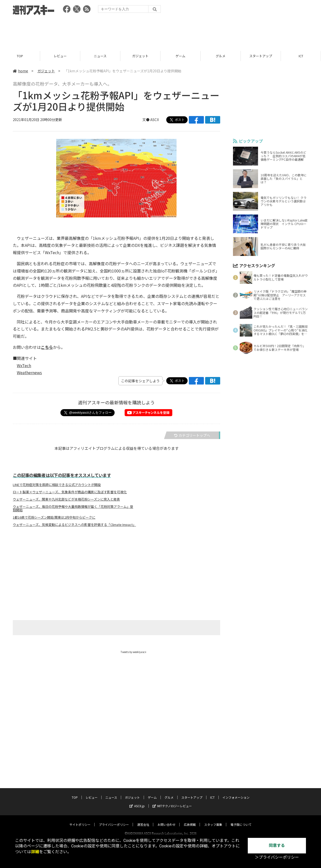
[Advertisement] (160, 31)
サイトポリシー (80, 820)
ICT (301, 56)
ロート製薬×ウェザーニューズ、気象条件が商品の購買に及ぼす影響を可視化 (70, 492)
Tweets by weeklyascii (133, 652)
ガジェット (140, 56)
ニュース (100, 56)
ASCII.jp (137, 801)
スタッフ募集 (213, 820)
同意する (277, 846)
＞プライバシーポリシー (277, 857)
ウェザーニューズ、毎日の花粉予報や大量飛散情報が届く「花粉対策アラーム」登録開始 (73, 508)
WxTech (24, 365)
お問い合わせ (167, 820)
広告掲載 (190, 820)
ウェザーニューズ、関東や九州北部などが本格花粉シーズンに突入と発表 (66, 499)
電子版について (241, 820)
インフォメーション (236, 793)
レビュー (60, 56)
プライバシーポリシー (114, 820)
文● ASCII (151, 120)
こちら (47, 347)
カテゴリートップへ (192, 435)
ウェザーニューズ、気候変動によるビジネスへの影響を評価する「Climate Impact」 (74, 525)
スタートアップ (261, 56)
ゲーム (180, 56)
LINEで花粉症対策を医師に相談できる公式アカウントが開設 (57, 485)
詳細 (35, 852)
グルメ (221, 56)
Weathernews (29, 373)
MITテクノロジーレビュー (172, 801)
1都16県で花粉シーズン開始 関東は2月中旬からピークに (54, 517)
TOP (20, 56)
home (20, 71)
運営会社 (143, 820)
